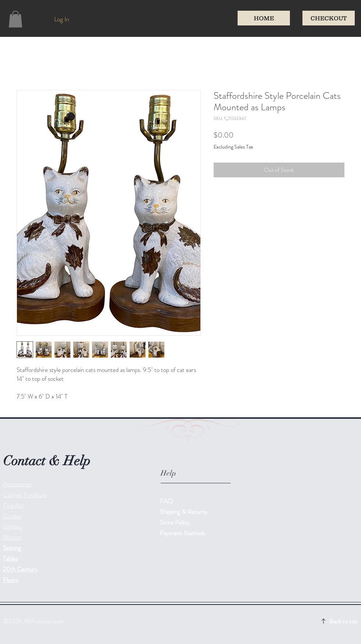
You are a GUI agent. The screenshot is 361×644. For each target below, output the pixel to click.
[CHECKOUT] (329, 18)
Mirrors (12, 537)
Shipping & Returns (184, 512)
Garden (12, 516)
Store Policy (175, 522)
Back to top (343, 621)
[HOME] (264, 18)
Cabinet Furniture (25, 495)
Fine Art (13, 505)
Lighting (13, 526)
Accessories (17, 484)
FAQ (166, 501)
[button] (15, 19)
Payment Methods (183, 533)
